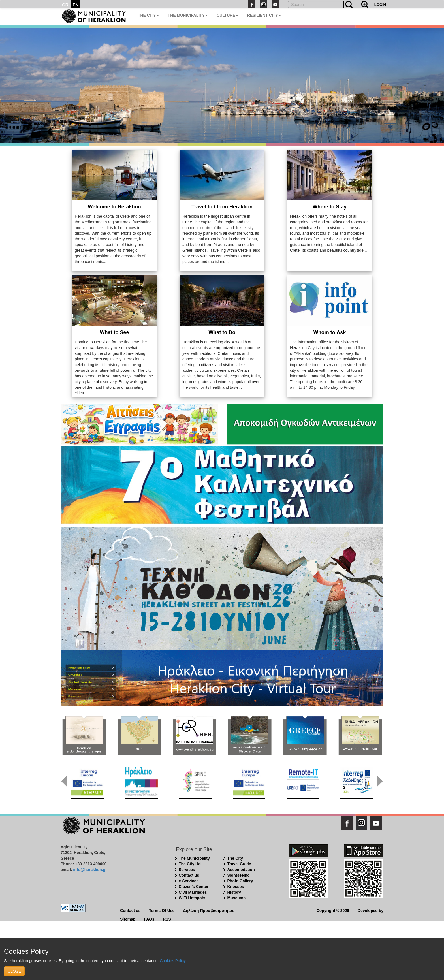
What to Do (222, 332)
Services (187, 870)
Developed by (371, 910)
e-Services (189, 881)
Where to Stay (330, 207)
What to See (114, 332)
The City (235, 858)
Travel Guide (239, 864)
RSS (167, 919)
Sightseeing (239, 875)
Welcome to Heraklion (114, 207)
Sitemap (128, 919)
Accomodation (241, 870)
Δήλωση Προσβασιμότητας (209, 910)
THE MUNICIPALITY (188, 15)
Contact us (189, 875)
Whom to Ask (330, 332)
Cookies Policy (173, 961)
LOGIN (380, 5)
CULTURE (227, 15)
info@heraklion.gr (90, 870)
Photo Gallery (240, 881)
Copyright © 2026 (333, 910)
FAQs (149, 919)
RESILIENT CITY (264, 15)
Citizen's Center (194, 887)
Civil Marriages (193, 892)
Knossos (236, 887)
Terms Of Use (162, 910)
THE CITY (148, 15)
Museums (237, 898)
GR (65, 5)
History (234, 892)
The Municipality (194, 858)
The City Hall (191, 864)
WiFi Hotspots (192, 898)
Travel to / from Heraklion (222, 207)
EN (76, 5)
